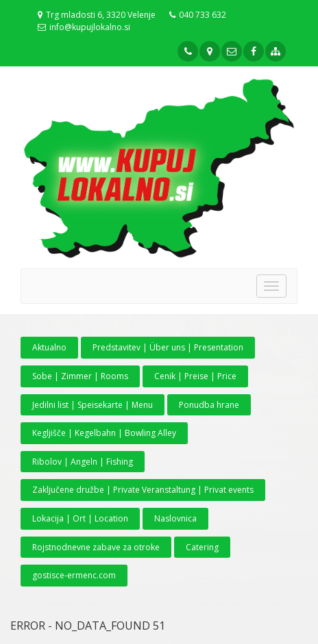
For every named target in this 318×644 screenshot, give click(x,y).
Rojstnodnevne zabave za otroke (96, 547)
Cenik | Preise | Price (195, 376)
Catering (202, 547)
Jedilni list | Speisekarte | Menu (93, 405)
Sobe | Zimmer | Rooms (80, 376)
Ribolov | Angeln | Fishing (83, 462)
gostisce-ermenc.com (74, 575)
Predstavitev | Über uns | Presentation (168, 347)
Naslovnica (175, 518)
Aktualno (49, 347)
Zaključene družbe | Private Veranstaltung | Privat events (143, 490)
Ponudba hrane (209, 405)
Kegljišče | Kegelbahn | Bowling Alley (104, 433)
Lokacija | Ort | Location (80, 518)
